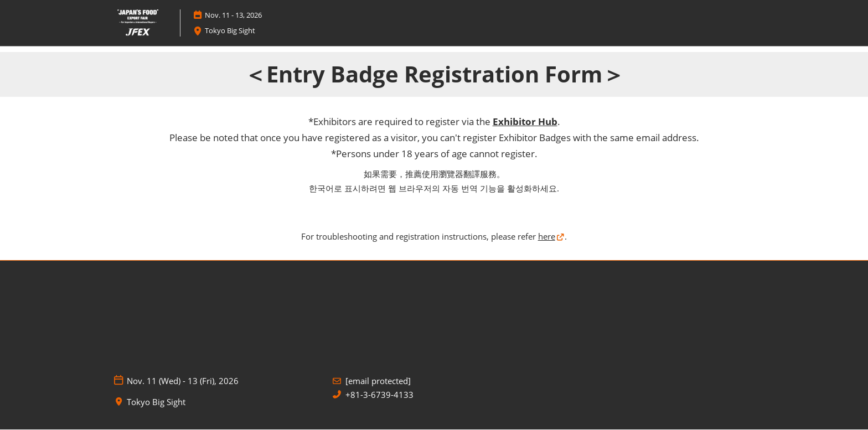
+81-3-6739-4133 (379, 395)
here (547, 236)
